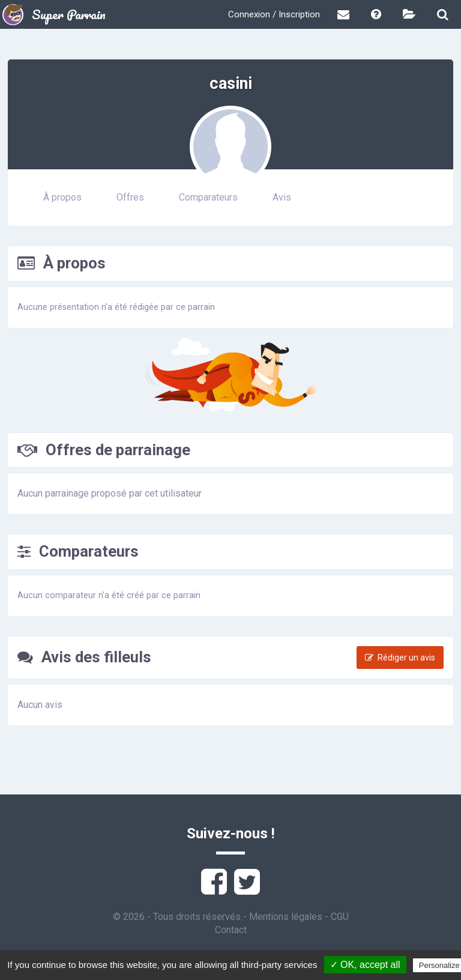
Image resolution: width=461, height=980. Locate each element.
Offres (130, 197)
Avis (282, 197)
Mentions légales (286, 917)
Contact (231, 930)
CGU (340, 917)
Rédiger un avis (400, 658)
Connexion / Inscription (274, 14)
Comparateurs (208, 197)
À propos (62, 197)
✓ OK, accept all (365, 965)
